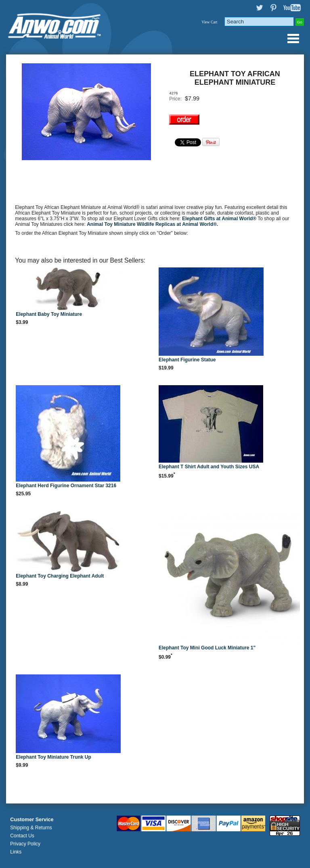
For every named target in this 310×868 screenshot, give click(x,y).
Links (16, 852)
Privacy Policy (25, 844)
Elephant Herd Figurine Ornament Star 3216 (66, 486)
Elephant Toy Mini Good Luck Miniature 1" (207, 648)
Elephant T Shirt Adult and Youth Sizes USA (209, 467)
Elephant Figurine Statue (187, 360)
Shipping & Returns (31, 828)
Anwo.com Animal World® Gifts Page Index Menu (293, 38)
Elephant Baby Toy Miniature (49, 314)
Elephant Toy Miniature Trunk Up (53, 757)
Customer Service (32, 820)
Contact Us (22, 836)
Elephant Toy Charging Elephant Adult (60, 576)
